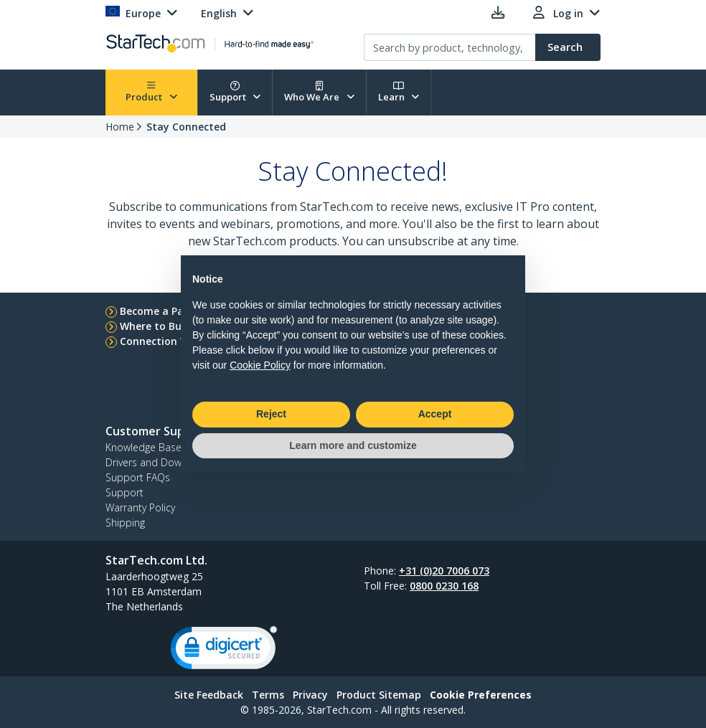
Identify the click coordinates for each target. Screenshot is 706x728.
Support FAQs (138, 477)
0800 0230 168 (444, 586)
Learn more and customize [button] (353, 445)
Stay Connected (186, 127)
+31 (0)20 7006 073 (444, 571)
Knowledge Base (143, 447)
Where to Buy (154, 326)
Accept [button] (435, 414)
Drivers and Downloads (159, 462)
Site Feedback (209, 695)
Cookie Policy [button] (260, 365)
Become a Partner (165, 311)
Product (151, 92)
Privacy (310, 695)
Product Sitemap (379, 695)
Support (235, 92)
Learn (399, 92)
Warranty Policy (140, 507)
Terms (268, 695)
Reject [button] (271, 414)
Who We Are (319, 92)
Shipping (125, 523)
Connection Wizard (168, 341)
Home (120, 127)
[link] (224, 651)
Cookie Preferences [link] (481, 695)
